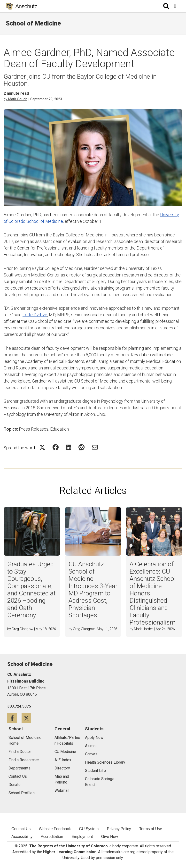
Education (59, 429)
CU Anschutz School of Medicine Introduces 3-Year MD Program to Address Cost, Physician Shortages (93, 590)
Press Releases (34, 429)
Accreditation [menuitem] (52, 837)
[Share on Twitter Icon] (42, 447)
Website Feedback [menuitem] (55, 829)
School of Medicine (33, 23)
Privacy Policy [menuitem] (119, 829)
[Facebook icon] (14, 718)
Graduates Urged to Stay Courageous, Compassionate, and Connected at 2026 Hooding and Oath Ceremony (31, 590)
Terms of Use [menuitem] (151, 829)
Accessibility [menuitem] (22, 837)
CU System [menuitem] (89, 829)
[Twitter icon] (28, 718)
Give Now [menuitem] (110, 837)
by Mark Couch (15, 99)
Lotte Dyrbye (35, 315)
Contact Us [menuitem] (21, 829)
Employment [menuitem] (82, 837)
